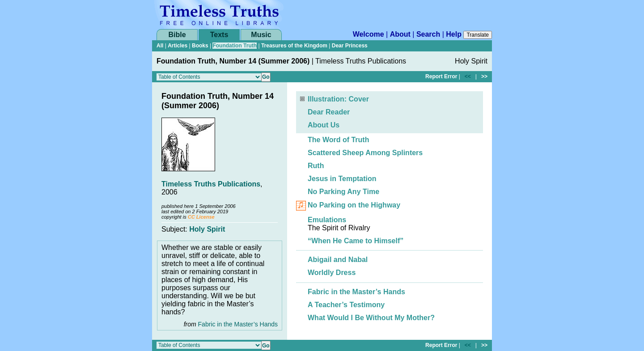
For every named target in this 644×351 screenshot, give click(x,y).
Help (454, 34)
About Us (324, 125)
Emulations (327, 220)
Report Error (441, 76)
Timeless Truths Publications (211, 184)
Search (428, 34)
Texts (219, 35)
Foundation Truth (235, 46)
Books (200, 46)
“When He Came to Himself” (356, 241)
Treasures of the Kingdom (294, 46)
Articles (178, 46)
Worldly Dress (332, 273)
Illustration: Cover (338, 99)
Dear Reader (329, 112)
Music (261, 35)
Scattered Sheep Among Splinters (365, 153)
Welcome (369, 34)
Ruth (316, 166)
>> (484, 76)
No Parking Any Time (343, 192)
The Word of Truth (338, 140)
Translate (478, 35)
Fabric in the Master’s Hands (238, 324)
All (160, 46)
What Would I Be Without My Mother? (371, 318)
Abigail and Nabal (338, 260)
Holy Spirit (207, 229)
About (400, 34)
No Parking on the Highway (354, 205)
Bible (177, 35)
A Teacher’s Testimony (346, 305)
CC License (201, 217)
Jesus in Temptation (342, 179)
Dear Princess (350, 46)
